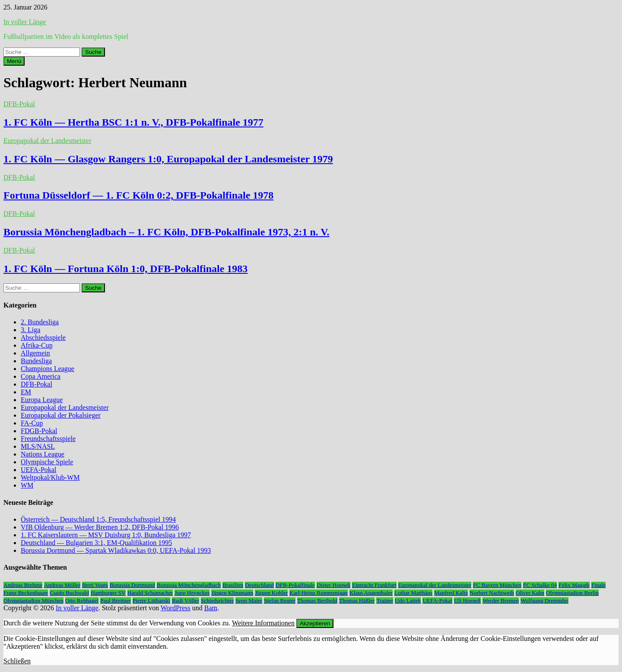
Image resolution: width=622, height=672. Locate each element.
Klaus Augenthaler (371, 593)
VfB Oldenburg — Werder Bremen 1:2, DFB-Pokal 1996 (100, 527)
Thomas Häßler (357, 601)
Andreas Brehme (23, 585)
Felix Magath (574, 585)
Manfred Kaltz (451, 593)
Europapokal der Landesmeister (47, 141)
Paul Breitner (116, 601)
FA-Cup (32, 423)
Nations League (43, 454)
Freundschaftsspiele (48, 439)
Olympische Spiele (47, 462)
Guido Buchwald (69, 593)
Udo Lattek (408, 601)
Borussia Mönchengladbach (189, 585)
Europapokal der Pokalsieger (61, 415)
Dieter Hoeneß (333, 585)
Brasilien (233, 585)
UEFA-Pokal (38, 470)
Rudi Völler (186, 601)
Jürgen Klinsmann (232, 593)
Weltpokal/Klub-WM (50, 477)
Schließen (17, 661)
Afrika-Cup (37, 345)
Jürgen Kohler (271, 593)
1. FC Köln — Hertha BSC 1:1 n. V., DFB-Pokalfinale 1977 (133, 122)
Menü (14, 61)
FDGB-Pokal (39, 431)
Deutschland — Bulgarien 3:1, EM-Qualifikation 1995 (96, 543)
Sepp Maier (249, 601)
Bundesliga (36, 361)
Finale (598, 585)
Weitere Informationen (263, 623)
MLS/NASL (38, 446)
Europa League (42, 400)
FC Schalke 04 (540, 585)
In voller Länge (25, 22)
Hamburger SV (108, 593)
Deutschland (259, 585)
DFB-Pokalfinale (295, 585)
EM (26, 392)
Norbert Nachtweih (492, 593)
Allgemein (35, 353)
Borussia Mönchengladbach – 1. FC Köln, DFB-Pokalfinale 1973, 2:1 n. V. (167, 232)
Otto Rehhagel (82, 601)
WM (27, 485)
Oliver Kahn (530, 593)
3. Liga (30, 330)
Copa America (41, 376)
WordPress (176, 608)
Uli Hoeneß (467, 601)
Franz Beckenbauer (26, 593)
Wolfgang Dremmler (544, 601)
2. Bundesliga (40, 322)
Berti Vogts (95, 585)
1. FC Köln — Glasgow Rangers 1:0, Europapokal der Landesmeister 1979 (168, 159)
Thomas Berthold (317, 601)
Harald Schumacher (150, 593)
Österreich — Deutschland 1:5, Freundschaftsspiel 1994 (98, 519)
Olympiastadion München (33, 601)
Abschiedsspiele (43, 338)
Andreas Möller (62, 585)
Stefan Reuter (280, 601)
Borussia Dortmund (132, 585)
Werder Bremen (501, 601)
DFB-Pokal (19, 104)
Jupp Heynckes (192, 593)
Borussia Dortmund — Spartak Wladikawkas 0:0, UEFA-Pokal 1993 (116, 550)
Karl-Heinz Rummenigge (319, 593)
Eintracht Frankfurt (374, 585)
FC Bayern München (497, 585)
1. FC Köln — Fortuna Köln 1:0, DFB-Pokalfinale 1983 (125, 269)
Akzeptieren (315, 623)
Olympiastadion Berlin (572, 593)
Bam (211, 608)
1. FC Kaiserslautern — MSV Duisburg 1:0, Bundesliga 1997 (106, 535)
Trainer (385, 601)
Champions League (48, 369)
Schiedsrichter (217, 601)
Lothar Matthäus (413, 593)
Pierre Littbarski (151, 601)
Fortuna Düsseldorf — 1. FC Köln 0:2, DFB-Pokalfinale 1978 (138, 195)
